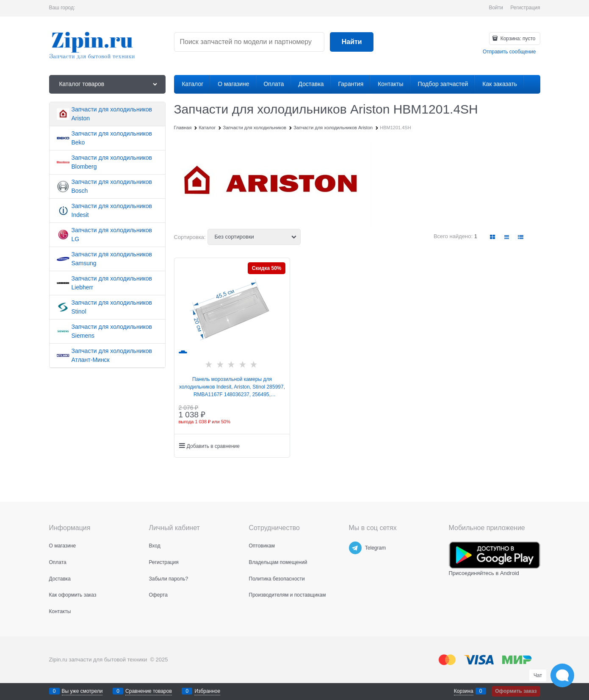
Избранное (207, 691)
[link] (492, 237)
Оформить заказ (516, 691)
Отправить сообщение (509, 52)
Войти (496, 8)
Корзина (464, 691)
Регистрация (525, 8)
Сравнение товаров (149, 691)
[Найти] (352, 42)
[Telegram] (355, 548)
